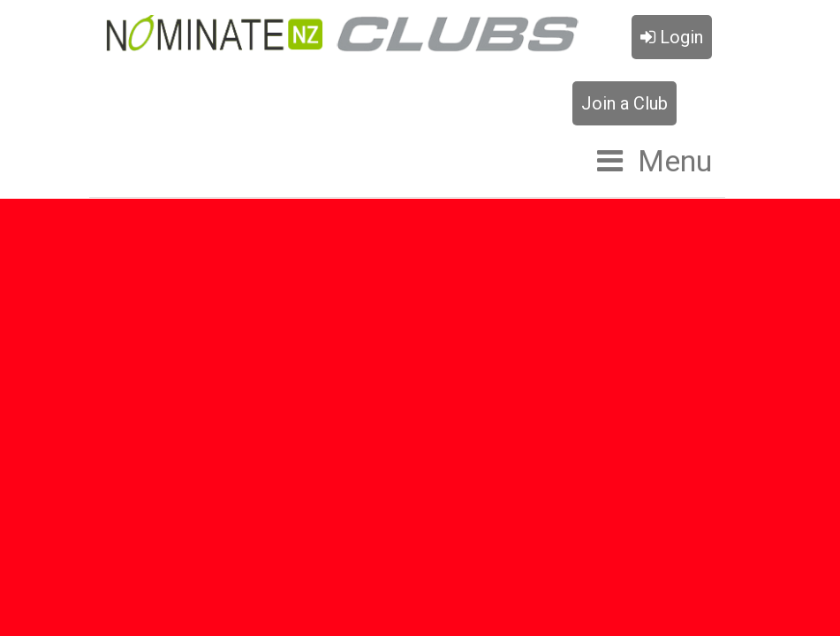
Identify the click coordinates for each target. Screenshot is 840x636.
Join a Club (624, 103)
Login (672, 37)
